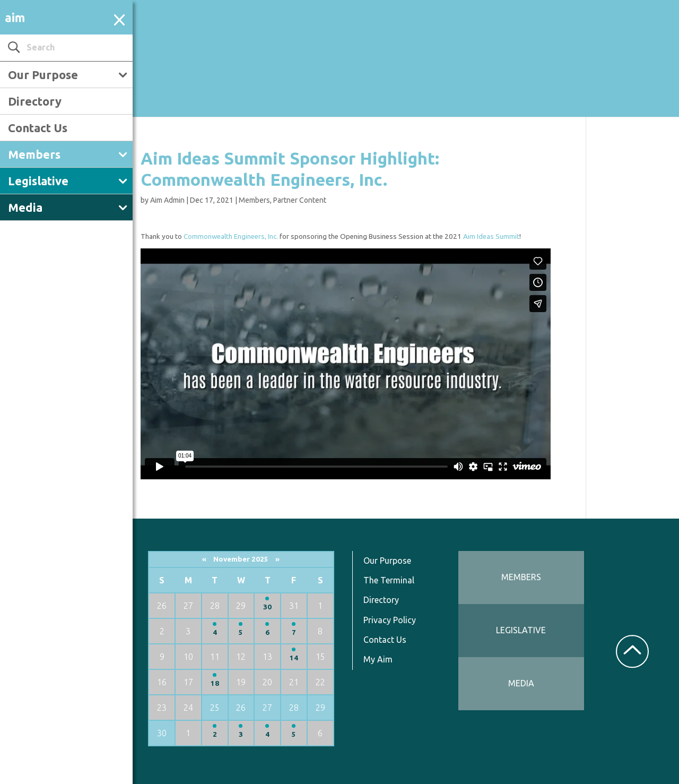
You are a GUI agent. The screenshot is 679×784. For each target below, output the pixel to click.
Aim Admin (167, 200)
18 (215, 683)
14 (294, 658)
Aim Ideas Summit (491, 236)
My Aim (378, 659)
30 (267, 607)
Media (25, 207)
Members (34, 154)
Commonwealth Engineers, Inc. (231, 236)
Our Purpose (43, 75)
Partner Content (300, 200)
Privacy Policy (390, 620)
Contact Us (38, 128)
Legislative (38, 181)
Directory (35, 101)
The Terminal (389, 580)
